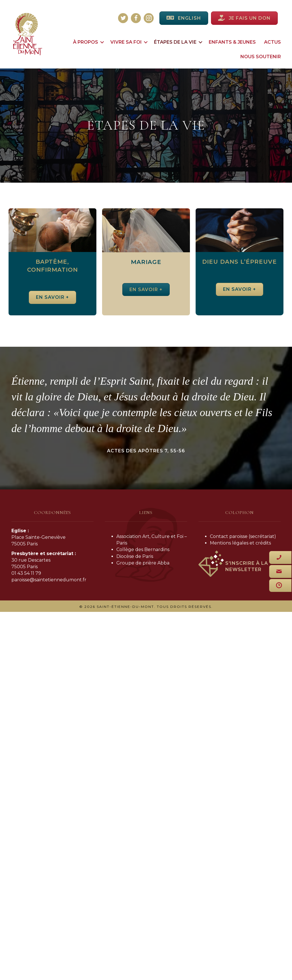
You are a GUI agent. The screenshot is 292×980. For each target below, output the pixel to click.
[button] (102, 42)
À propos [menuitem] (86, 42)
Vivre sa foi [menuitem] (126, 42)
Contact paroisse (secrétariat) (243, 536)
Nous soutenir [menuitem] (261, 57)
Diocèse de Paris (135, 556)
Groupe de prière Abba (143, 563)
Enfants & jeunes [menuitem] (232, 42)
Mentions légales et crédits (240, 543)
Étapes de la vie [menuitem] (175, 42)
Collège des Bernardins (143, 550)
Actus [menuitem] (272, 42)
